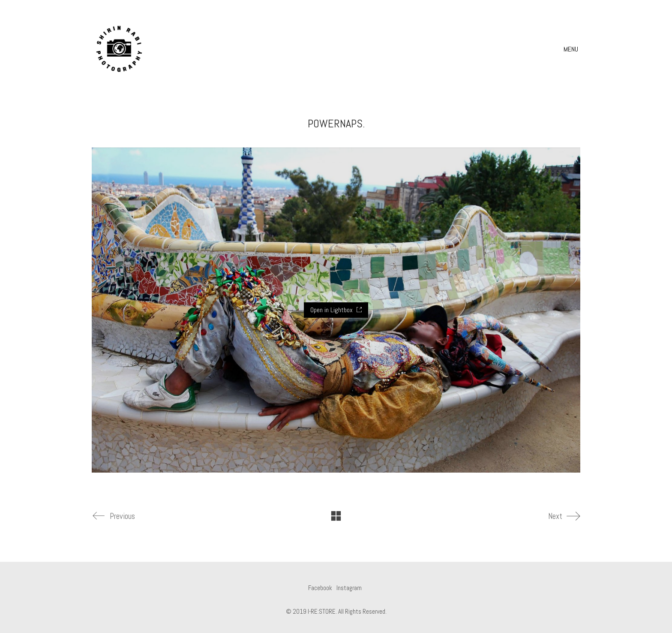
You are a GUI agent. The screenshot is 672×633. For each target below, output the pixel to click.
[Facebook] (320, 588)
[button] (572, 49)
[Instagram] (349, 588)
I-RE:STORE (322, 611)
